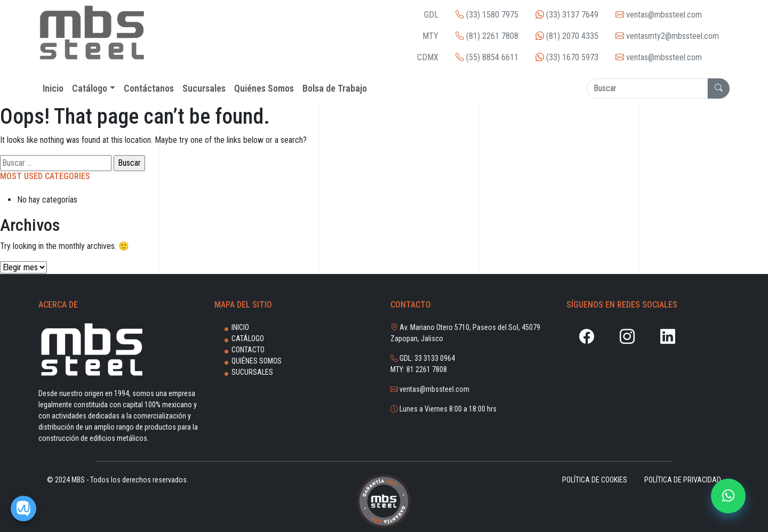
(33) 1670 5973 (567, 57)
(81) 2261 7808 (487, 36)
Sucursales (252, 372)
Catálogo (248, 338)
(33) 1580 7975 (487, 15)
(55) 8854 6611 (487, 57)
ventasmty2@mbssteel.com (667, 36)
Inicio (240, 327)
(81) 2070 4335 (567, 36)
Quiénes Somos (257, 361)
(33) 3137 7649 (567, 15)
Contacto (248, 350)
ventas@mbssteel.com (659, 15)
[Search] (647, 88)
